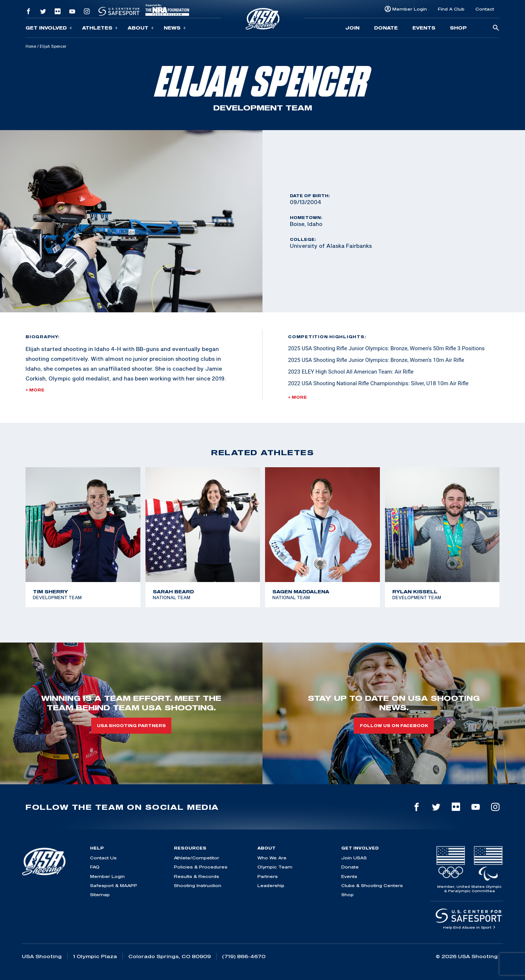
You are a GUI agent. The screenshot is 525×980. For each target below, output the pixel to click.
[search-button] (496, 28)
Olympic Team (275, 867)
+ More (35, 390)
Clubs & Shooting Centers (372, 885)
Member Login (410, 9)
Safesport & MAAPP (114, 885)
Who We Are (272, 858)
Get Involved (49, 28)
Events (424, 28)
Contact (485, 9)
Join (352, 28)
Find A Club (451, 9)
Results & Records (197, 876)
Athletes (100, 28)
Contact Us (103, 858)
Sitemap (100, 895)
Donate (386, 28)
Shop (458, 28)
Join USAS (354, 858)
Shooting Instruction (198, 885)
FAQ (95, 867)
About (141, 28)
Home (31, 46)
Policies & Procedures (201, 867)
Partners (268, 876)
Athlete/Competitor (197, 858)
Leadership (271, 885)
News (175, 28)
